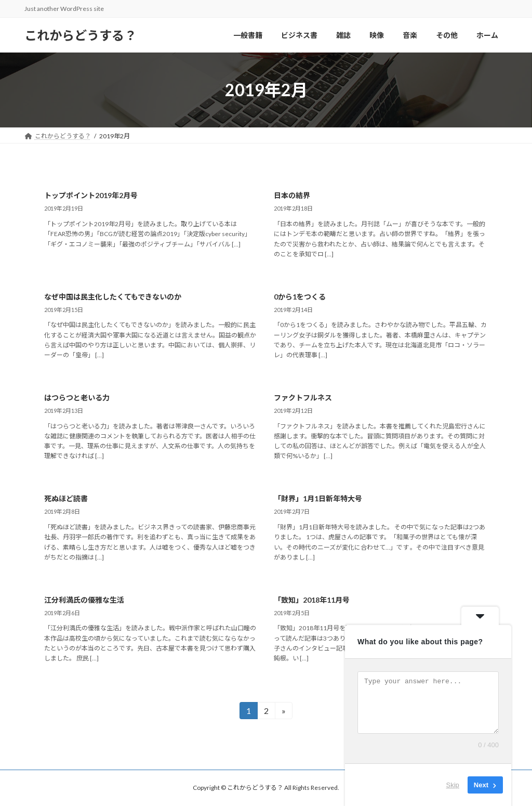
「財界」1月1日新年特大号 (318, 498)
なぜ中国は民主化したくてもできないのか (113, 297)
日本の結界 (292, 195)
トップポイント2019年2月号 (91, 195)
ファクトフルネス (303, 398)
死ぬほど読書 (66, 498)
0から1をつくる (300, 297)
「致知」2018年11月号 (312, 600)
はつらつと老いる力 (77, 398)
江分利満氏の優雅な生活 (84, 600)
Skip (453, 785)
